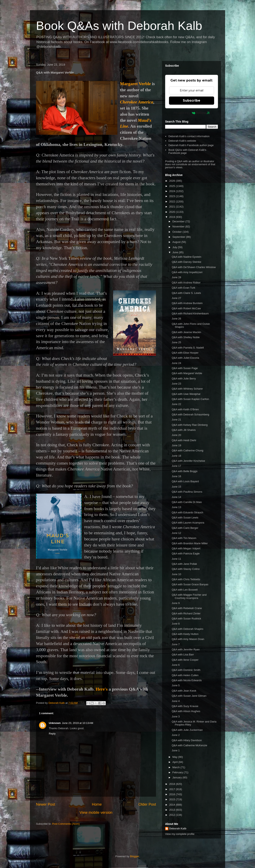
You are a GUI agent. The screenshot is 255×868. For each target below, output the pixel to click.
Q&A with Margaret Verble (187, 373)
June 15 (176, 487)
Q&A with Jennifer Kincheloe (188, 461)
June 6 (176, 665)
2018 (173, 784)
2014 (173, 805)
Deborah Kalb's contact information (189, 136)
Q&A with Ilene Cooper (185, 660)
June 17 (176, 466)
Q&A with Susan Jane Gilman (189, 696)
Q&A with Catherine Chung (187, 450)
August (177, 242)
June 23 (176, 384)
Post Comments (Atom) (66, 824)
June (176, 252)
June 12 (176, 533)
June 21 (176, 420)
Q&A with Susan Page (185, 368)
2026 (173, 181)
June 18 (176, 456)
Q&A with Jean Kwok (184, 691)
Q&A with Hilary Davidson (187, 740)
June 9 (176, 603)
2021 (173, 207)
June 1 (176, 750)
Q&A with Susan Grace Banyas (190, 584)
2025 (173, 186)
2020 (173, 212)
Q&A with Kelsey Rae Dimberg (190, 425)
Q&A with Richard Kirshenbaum (190, 313)
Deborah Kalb (178, 828)
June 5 (176, 685)
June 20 (176, 435)
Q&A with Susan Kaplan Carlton (190, 399)
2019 (173, 217)
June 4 (176, 701)
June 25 (176, 342)
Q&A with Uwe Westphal (186, 394)
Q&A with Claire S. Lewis (186, 293)
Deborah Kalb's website (182, 141)
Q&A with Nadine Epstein (186, 257)
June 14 (176, 497)
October (178, 232)
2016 (173, 794)
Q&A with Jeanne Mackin (186, 332)
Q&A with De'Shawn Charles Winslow (194, 267)
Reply (52, 734)
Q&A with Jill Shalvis (184, 430)
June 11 (176, 559)
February (178, 772)
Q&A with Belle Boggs (184, 471)
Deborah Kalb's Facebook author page (191, 145)
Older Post (147, 804)
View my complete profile (180, 834)
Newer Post (46, 804)
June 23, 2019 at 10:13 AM (78, 723)
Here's (102, 689)
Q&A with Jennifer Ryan (186, 649)
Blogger (134, 856)
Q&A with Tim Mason (184, 538)
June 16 (176, 476)
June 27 (176, 298)
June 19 (176, 445)
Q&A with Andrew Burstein (187, 303)
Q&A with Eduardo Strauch (187, 512)
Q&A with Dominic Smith (186, 670)
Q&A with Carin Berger (185, 528)
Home (97, 804)
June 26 (176, 319)
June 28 (176, 277)
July (175, 247)
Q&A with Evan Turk (183, 288)
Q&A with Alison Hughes (186, 711)
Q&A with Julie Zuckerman (187, 730)
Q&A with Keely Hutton (185, 634)
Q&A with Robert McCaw (186, 308)
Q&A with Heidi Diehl (184, 440)
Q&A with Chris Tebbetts (186, 579)
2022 (173, 202)
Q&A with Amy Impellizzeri (187, 272)
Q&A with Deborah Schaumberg (190, 414)
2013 (173, 810)
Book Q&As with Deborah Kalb (119, 26)
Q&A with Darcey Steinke (186, 262)
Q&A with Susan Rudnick (186, 619)
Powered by (192, 113)
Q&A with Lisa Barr (183, 655)
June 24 (176, 363)
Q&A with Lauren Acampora (188, 523)
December (179, 221)
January (178, 777)
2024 (173, 191)
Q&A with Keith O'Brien (185, 409)
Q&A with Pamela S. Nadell (188, 348)
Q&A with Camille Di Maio (187, 502)
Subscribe (192, 100)
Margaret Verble (135, 84)
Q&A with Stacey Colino (186, 569)
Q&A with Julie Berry (184, 379)
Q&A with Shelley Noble (186, 337)
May (175, 757)
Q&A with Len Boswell (185, 590)
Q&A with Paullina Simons (187, 492)
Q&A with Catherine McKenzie (189, 745)
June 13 (176, 507)
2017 (173, 789)
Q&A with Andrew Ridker (186, 283)
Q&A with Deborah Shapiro (187, 629)
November (179, 227)
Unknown (55, 723)
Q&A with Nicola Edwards (187, 680)
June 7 (176, 644)
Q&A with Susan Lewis (185, 518)
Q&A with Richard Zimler (186, 613)
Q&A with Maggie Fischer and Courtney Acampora (189, 596)
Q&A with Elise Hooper (185, 353)
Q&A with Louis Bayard (185, 481)
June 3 (176, 716)
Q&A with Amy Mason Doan (188, 639)
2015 (173, 799)
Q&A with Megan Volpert (186, 548)
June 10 (176, 574)
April (175, 762)
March (177, 767)
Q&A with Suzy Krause (185, 706)
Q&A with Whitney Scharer (187, 389)
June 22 (176, 404)
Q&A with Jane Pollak (184, 564)
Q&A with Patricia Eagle (186, 553)
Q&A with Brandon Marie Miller (190, 543)
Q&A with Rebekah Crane (187, 608)
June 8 (176, 624)
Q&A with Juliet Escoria (185, 358)
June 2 (176, 735)
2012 (173, 815)
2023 (173, 196)
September (179, 237)
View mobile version (96, 813)
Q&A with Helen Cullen (185, 675)
